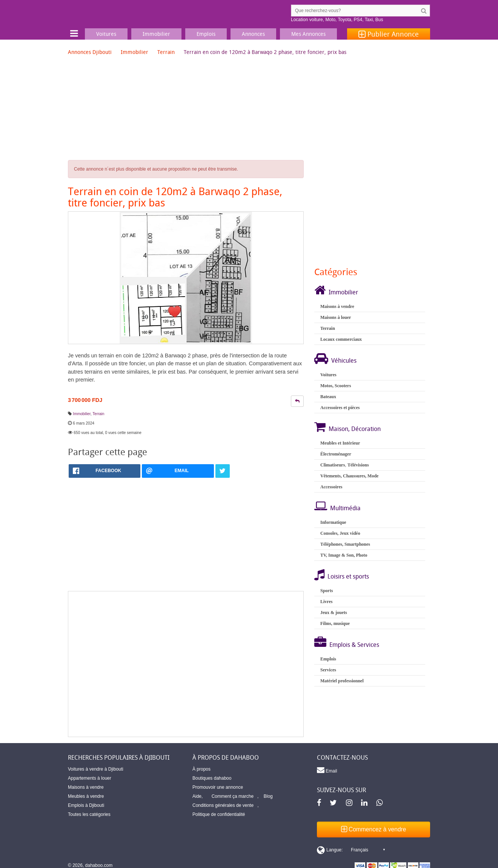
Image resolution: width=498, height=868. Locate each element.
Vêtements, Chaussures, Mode (349, 476)
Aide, (198, 796)
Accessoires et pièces (340, 408)
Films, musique (335, 623)
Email (327, 770)
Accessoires (331, 487)
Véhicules (344, 360)
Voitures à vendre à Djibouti (96, 769)
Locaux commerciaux (341, 339)
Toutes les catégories (89, 814)
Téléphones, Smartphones (345, 544)
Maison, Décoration (355, 429)
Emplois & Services (354, 645)
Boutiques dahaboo (212, 778)
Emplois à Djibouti (86, 805)
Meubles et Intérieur (340, 443)
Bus (379, 20)
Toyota (345, 20)
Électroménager (336, 454)
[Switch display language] (351, 850)
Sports (327, 591)
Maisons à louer (336, 317)
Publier (389, 34)
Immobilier (134, 52)
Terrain (166, 52)
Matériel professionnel (342, 681)
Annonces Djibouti (90, 52)
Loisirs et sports (348, 576)
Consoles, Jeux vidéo (340, 533)
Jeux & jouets (334, 613)
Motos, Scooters (336, 386)
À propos (201, 769)
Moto (330, 20)
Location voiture (307, 20)
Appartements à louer (90, 778)
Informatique (333, 522)
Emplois (328, 659)
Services (328, 670)
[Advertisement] (186, 664)
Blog (268, 796)
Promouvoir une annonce (218, 787)
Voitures (328, 375)
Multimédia (345, 508)
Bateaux (328, 397)
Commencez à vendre (374, 829)
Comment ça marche (233, 796)
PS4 (358, 20)
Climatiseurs (333, 465)
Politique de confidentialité (219, 814)
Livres (326, 602)
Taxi (369, 20)
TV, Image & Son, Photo (344, 555)
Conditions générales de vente (223, 805)
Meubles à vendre (86, 796)
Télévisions (358, 465)
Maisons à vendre (337, 306)
